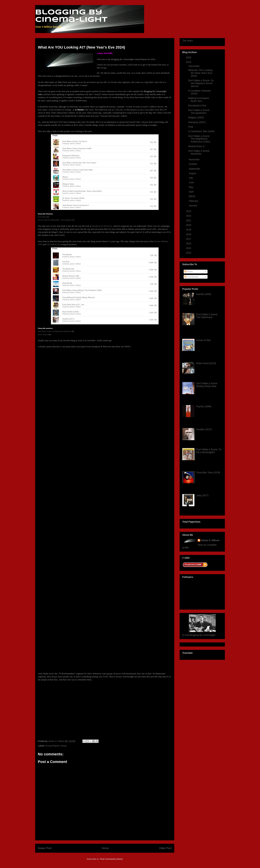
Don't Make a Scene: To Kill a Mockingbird (209, 451)
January (193, 205)
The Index (188, 41)
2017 (189, 239)
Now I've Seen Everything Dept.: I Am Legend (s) (55, 220)
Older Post (165, 848)
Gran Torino (42, 217)
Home (105, 848)
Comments (191, 277)
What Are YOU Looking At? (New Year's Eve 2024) (200, 73)
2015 (189, 248)
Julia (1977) (202, 495)
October (193, 164)
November (194, 159)
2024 (189, 62)
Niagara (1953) (196, 117)
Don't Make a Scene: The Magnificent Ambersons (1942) (199, 139)
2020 (189, 225)
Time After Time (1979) (208, 473)
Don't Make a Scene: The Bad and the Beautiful (54, 331)
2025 (189, 57)
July (191, 178)
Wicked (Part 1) (196, 146)
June (192, 182)
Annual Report (52, 746)
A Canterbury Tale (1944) (201, 131)
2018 (189, 234)
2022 (189, 216)
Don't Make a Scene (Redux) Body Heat (207, 385)
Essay (63, 746)
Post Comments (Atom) (111, 859)
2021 (189, 220)
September (195, 169)
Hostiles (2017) (204, 429)
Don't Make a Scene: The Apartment (199, 112)
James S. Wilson (210, 540)
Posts (189, 272)
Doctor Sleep (42, 335)
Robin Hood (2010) (206, 363)
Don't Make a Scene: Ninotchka (199, 152)
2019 (189, 230)
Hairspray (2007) (197, 122)
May (191, 187)
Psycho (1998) (204, 406)
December (194, 66)
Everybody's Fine (197, 106)
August (193, 173)
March (192, 196)
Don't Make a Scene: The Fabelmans (207, 316)
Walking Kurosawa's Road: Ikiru (199, 100)
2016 (189, 243)
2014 (189, 253)
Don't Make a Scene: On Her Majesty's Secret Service (201, 83)
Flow (191, 127)
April (191, 192)
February (194, 201)
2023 (189, 211)
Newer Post (45, 848)
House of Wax (204, 340)
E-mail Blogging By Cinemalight (199, 635)
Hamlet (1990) (204, 294)
